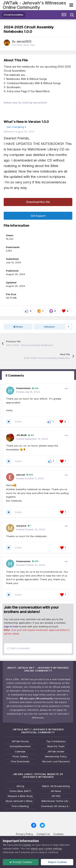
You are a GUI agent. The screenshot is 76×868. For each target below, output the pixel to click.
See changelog (16, 127)
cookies (27, 845)
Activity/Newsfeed (20, 746)
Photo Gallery (20, 757)
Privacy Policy (25, 834)
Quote (18, 421)
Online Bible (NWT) (20, 791)
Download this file (38, 202)
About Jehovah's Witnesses (20, 801)
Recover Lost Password (56, 761)
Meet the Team (56, 746)
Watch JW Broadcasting (56, 786)
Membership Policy (56, 757)
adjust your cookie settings (46, 848)
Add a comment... (19, 648)
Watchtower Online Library (56, 801)
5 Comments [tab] (15, 375)
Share (18, 327)
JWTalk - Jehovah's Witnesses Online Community (34, 5)
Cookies (58, 834)
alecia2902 (24, 41)
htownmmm (23, 388)
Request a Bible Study (20, 796)
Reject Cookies (57, 862)
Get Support (38, 216)
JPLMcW (21, 435)
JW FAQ (56, 796)
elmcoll (21, 475)
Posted (28, 392)
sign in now (11, 626)
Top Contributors (56, 741)
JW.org (20, 786)
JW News (56, 791)
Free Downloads (20, 761)
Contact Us (43, 834)
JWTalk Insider (56, 752)
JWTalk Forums (20, 741)
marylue (21, 526)
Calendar (20, 752)
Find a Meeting (20, 806)
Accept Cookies (21, 862)
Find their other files (23, 45)
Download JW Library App (56, 806)
